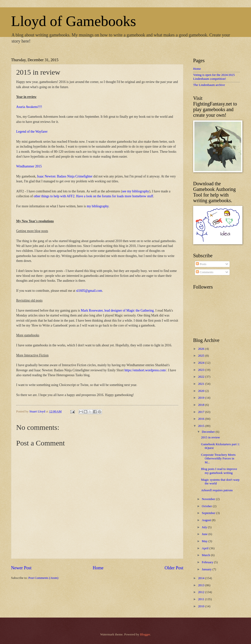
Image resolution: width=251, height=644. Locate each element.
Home (98, 568)
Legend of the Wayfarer (32, 132)
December (209, 432)
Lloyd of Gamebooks (74, 21)
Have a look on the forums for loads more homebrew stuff (114, 196)
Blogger (145, 634)
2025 (202, 356)
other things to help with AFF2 (54, 196)
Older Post (174, 568)
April (205, 548)
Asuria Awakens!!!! (29, 107)
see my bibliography (136, 191)
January (207, 569)
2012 (202, 592)
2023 (202, 370)
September (209, 513)
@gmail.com (94, 291)
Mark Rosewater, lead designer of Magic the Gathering (117, 310)
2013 (202, 585)
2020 (202, 391)
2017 (202, 412)
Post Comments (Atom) (43, 578)
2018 (202, 405)
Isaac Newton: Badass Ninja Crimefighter (65, 176)
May (205, 541)
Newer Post (21, 568)
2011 (202, 599)
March (206, 555)
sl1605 (81, 291)
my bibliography (98, 206)
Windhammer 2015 (29, 166)
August (207, 520)
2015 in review (210, 437)
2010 (202, 606)
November (209, 499)
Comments (205, 272)
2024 (202, 363)
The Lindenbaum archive (209, 85)
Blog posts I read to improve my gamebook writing (219, 471)
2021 (202, 384)
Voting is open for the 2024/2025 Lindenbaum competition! (214, 77)
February (208, 562)
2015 (202, 426)
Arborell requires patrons (217, 490)
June (205, 534)
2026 (202, 349)
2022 (202, 377)
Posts (201, 264)
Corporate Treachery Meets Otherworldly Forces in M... (218, 459)
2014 (202, 578)
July (205, 527)
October (207, 506)
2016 (202, 419)
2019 (202, 398)
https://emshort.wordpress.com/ (145, 370)
